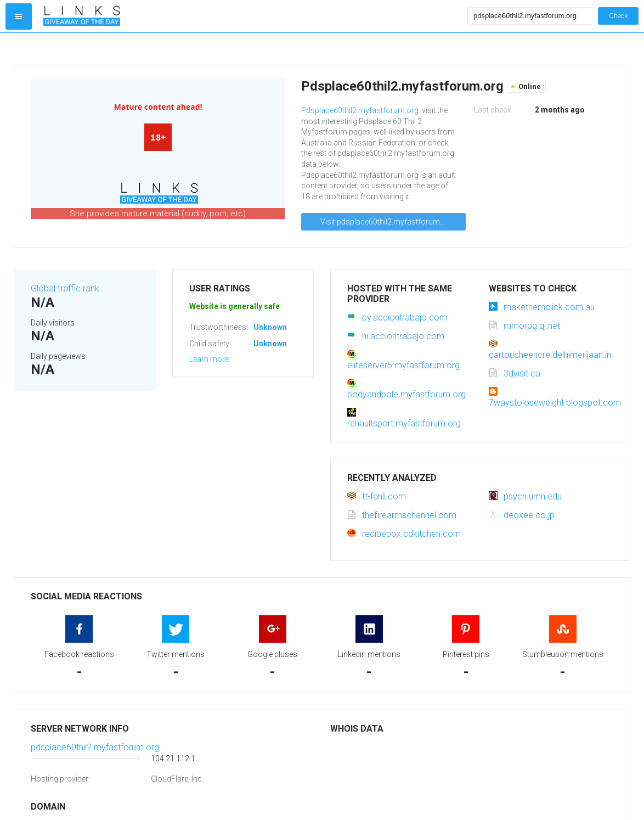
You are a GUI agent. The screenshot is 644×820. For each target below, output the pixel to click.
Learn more (209, 359)
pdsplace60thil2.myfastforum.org (95, 747)
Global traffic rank (65, 288)
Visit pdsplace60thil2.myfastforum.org (387, 222)
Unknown (270, 327)
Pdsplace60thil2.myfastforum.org (360, 110)
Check (618, 16)
